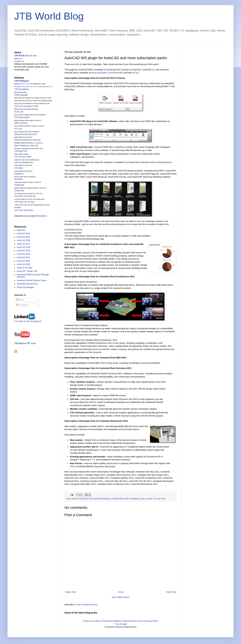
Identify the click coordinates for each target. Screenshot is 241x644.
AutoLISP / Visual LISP (27, 271)
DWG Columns (21, 123)
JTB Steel (19, 168)
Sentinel (44, 87)
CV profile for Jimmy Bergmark (28, 320)
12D (35, 87)
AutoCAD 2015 (23, 237)
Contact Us (88, 621)
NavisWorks (135, 499)
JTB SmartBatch (22, 89)
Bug (122, 499)
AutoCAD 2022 (23, 261)
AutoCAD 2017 (23, 244)
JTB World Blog (49, 16)
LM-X (51, 87)
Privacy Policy (152, 621)
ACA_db (18, 129)
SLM (39, 87)
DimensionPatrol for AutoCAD (27, 140)
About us (18, 58)
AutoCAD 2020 (23, 254)
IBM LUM (29, 87)
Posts (20, 300)
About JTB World (103, 621)
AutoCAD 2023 (23, 264)
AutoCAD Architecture (102, 499)
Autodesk (116, 499)
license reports (25, 84)
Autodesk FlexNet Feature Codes (32, 280)
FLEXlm (23, 87)
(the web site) (26, 56)
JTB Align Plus (21, 151)
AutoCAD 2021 (23, 257)
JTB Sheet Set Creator (24, 202)
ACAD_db (19, 112)
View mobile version (121, 597)
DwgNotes (19, 174)
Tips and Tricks (159, 499)
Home (121, 592)
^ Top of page (120, 624)
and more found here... (24, 210)
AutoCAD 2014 (23, 234)
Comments (22, 305)
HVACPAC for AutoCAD (25, 196)
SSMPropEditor (21, 95)
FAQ (137, 73)
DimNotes (19, 179)
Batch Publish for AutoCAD (26, 146)
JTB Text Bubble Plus (24, 163)
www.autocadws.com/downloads (107, 73)
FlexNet (17, 87)
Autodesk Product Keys (27, 284)
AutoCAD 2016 (23, 240)
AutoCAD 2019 (23, 251)
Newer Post (70, 592)
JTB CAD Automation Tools (26, 106)
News (143, 499)
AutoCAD (76, 499)
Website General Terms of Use (128, 621)
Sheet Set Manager (25, 287)
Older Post (171, 592)
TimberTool (19, 191)
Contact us (19, 61)
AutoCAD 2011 (87, 499)
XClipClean (19, 185)
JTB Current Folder (23, 157)
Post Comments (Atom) (87, 605)
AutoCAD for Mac (25, 268)
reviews (149, 499)
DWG (127, 499)
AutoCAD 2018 (23, 247)
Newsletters (42, 216)
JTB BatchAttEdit (22, 117)
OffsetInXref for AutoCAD (25, 134)
